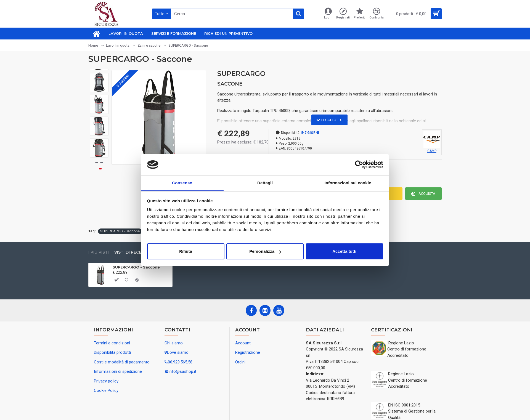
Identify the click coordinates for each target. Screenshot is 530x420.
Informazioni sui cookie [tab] (348, 183)
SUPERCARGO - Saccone (120, 231)
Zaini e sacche (149, 45)
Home (93, 45)
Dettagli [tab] (265, 183)
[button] (99, 153)
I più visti (99, 252)
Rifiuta (186, 251)
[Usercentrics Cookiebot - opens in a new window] (359, 164)
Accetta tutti (344, 251)
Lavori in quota (118, 45)
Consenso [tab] (182, 183)
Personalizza (265, 251)
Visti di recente (132, 252)
